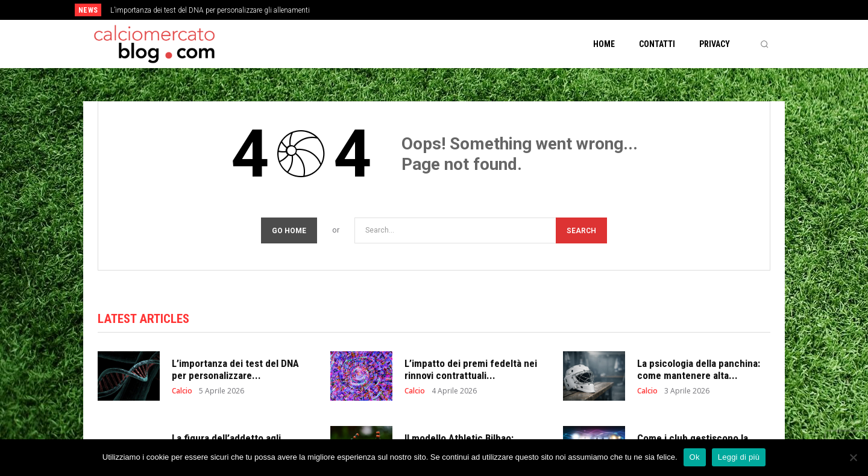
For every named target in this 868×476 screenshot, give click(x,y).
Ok (695, 457)
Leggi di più (739, 457)
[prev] (455, 10)
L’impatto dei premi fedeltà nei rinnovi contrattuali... (471, 369)
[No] (853, 457)
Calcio (182, 391)
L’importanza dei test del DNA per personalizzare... (235, 369)
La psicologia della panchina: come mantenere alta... (699, 369)
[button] (764, 44)
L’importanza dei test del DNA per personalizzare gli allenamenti (210, 10)
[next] (474, 10)
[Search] (581, 230)
